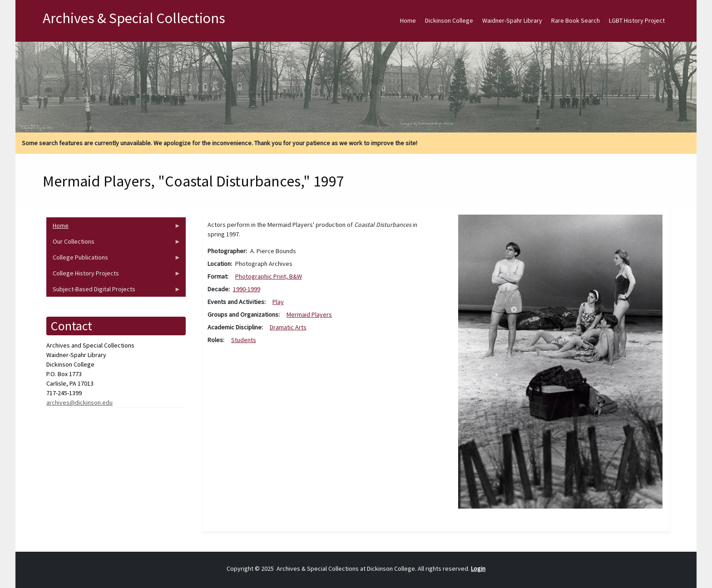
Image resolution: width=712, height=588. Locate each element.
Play (278, 302)
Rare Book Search (576, 20)
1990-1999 (247, 289)
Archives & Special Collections (134, 18)
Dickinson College (449, 20)
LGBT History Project (637, 20)
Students (244, 340)
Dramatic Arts (288, 327)
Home (408, 20)
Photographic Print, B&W (269, 276)
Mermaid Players (309, 314)
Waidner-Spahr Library (512, 20)
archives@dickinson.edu (79, 402)
